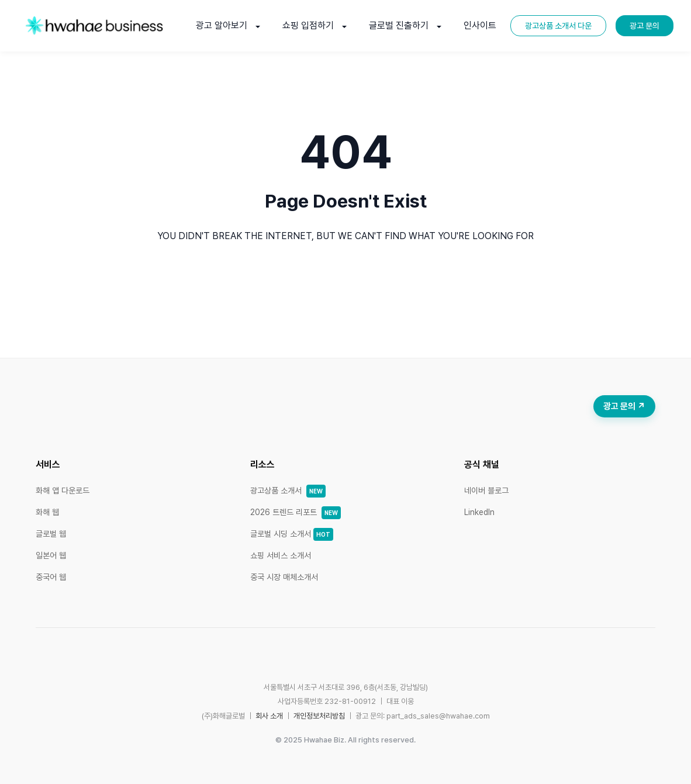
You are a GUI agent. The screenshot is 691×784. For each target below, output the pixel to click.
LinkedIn (479, 512)
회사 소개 (269, 716)
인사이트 (480, 25)
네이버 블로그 (486, 491)
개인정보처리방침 (319, 716)
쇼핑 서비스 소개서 (281, 555)
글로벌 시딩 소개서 (292, 534)
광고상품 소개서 (288, 491)
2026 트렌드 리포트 (296, 512)
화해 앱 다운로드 (63, 491)
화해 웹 (47, 512)
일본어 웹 (51, 555)
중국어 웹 (51, 577)
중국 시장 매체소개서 (284, 577)
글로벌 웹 (51, 534)
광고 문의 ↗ (624, 406)
